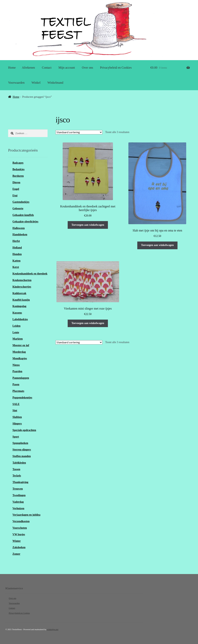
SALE (16, 404)
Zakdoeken (19, 547)
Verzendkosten (21, 521)
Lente (16, 332)
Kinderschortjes (22, 287)
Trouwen (18, 489)
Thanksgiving (20, 482)
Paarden (17, 371)
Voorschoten (20, 528)
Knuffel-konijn (21, 300)
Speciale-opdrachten (24, 430)
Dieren (16, 182)
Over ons (87, 68)
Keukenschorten (22, 280)
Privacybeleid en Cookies (116, 68)
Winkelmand (55, 83)
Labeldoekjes (20, 319)
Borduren (18, 176)
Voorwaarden (16, 83)
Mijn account (67, 68)
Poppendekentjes (22, 398)
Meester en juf (21, 345)
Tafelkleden (19, 463)
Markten (18, 339)
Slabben (17, 417)
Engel (16, 189)
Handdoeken (20, 234)
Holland (17, 248)
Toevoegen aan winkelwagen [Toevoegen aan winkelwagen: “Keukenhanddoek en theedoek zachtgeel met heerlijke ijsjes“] (88, 225)
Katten (17, 261)
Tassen (16, 469)
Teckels (17, 476)
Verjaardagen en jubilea (26, 515)
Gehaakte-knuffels (23, 215)
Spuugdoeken (20, 443)
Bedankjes (19, 169)
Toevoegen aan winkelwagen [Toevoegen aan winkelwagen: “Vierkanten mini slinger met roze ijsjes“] (88, 323)
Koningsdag (20, 306)
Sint (15, 410)
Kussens (17, 313)
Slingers (17, 424)
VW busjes (19, 534)
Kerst (16, 267)
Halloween (19, 228)
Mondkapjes (20, 358)
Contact (47, 68)
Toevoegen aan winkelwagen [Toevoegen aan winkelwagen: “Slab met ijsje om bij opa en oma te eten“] (157, 245)
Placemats (18, 391)
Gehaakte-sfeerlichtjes (26, 222)
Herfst (16, 241)
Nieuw (16, 365)
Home (12, 68)
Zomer (16, 554)
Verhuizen (18, 508)
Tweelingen (19, 495)
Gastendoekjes (21, 202)
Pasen (16, 384)
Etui (15, 196)
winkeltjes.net (52, 629)
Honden (17, 254)
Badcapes (18, 163)
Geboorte (18, 208)
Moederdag (19, 352)
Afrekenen (28, 68)
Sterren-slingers (22, 450)
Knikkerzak (20, 293)
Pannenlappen (21, 378)
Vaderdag (18, 502)
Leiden (17, 326)
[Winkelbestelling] (79, 132)
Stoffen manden (22, 456)
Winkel (36, 83)
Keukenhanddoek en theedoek (30, 274)
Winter (17, 541)
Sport (16, 437)
